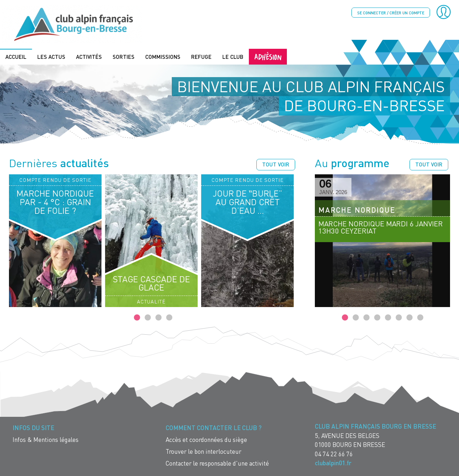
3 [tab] (158, 317)
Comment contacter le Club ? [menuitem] (214, 427)
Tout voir (276, 164)
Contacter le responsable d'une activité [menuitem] (217, 463)
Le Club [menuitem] (233, 56)
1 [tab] (137, 317)
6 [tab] (399, 317)
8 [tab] (420, 317)
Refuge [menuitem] (201, 56)
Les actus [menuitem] (51, 56)
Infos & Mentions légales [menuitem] (46, 439)
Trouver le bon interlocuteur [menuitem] (204, 451)
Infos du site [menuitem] (33, 427)
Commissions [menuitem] (163, 56)
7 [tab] (410, 317)
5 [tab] (388, 317)
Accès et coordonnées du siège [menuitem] (206, 439)
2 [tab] (148, 317)
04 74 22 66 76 (334, 453)
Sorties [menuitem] (124, 56)
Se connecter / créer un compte (391, 13)
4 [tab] (169, 317)
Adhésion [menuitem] (268, 56)
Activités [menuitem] (89, 56)
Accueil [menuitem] (16, 56)
